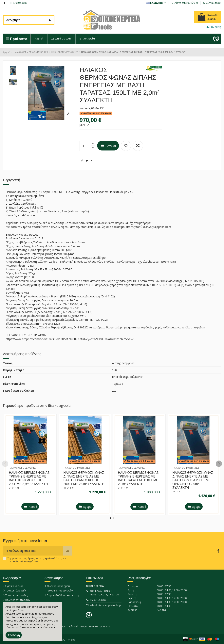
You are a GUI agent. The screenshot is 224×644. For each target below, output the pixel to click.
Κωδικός (85, 108)
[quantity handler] (93, 143)
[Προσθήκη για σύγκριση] (138, 146)
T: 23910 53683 (19, 3)
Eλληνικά (157, 3)
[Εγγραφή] (67, 551)
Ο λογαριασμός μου (58, 586)
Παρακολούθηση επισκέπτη (63, 595)
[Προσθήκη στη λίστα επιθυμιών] (126, 146)
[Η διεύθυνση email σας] (33, 551)
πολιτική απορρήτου (25, 561)
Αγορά (108, 146)
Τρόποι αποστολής (17, 595)
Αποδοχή (14, 635)
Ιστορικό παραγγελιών (60, 591)
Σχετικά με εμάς (14, 586)
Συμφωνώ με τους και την (37, 560)
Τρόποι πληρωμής (16, 591)
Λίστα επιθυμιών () (185, 3)
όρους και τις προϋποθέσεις (45, 558)
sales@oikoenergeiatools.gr (105, 605)
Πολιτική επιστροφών (18, 600)
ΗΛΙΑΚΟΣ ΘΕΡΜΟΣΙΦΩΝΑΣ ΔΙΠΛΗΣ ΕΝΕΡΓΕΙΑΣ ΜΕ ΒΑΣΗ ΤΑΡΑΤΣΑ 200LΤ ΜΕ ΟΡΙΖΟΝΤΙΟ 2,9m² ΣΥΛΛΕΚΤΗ (193, 480)
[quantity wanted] (85, 146)
